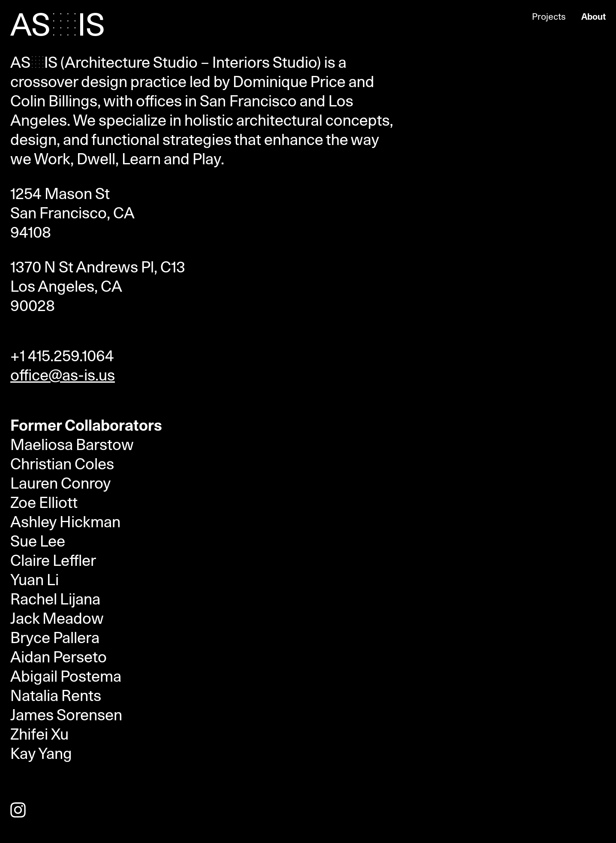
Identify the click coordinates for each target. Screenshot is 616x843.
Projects (549, 17)
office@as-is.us (63, 375)
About (593, 17)
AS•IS (57, 26)
